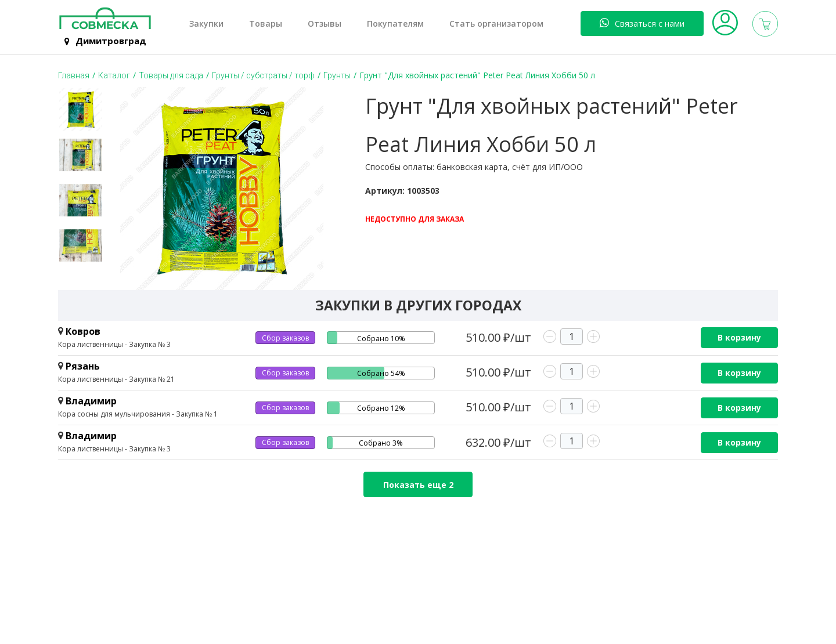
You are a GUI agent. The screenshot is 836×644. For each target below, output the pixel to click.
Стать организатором (496, 24)
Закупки (206, 24)
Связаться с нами (642, 23)
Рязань (83, 366)
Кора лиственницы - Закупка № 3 (114, 344)
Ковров (83, 331)
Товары (266, 24)
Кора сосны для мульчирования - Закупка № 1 (138, 414)
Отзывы (325, 24)
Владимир (91, 401)
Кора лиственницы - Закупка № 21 (116, 379)
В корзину (739, 337)
